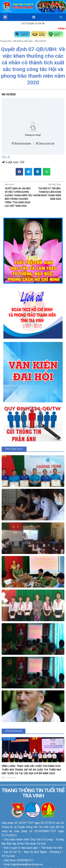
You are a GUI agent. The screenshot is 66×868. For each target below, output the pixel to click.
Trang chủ (6, 41)
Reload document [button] (21, 143)
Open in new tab (45, 143)
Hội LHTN (40, 41)
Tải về (6, 157)
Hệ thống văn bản (23, 41)
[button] (61, 17)
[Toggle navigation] (34, 17)
